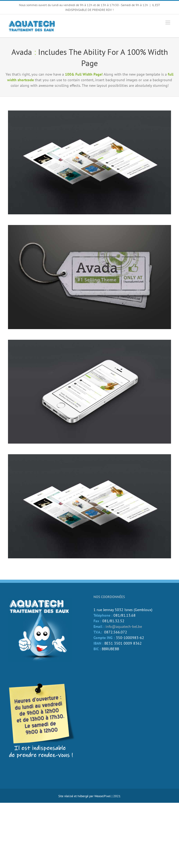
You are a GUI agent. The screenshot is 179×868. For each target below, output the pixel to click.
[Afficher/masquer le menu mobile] (168, 22)
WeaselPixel (103, 796)
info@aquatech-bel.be (124, 627)
